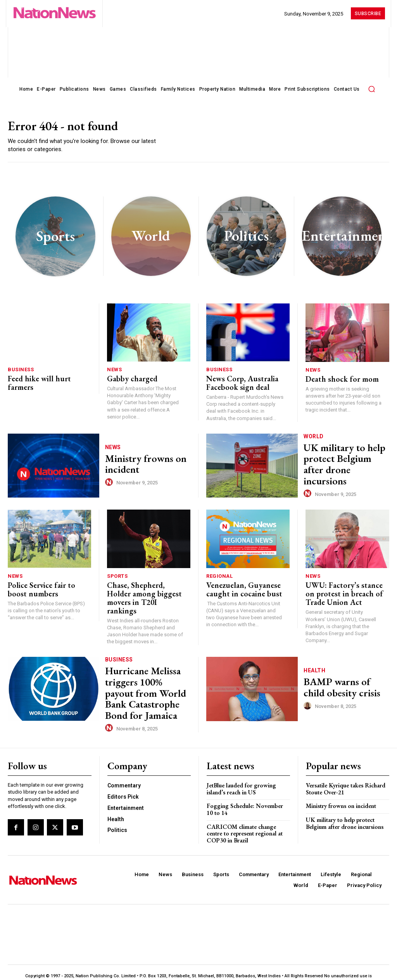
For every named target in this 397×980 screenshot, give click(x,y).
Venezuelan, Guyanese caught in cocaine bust (237, 586)
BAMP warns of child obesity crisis (339, 681)
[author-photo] (110, 479)
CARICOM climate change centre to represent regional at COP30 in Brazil (243, 813)
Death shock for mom (335, 380)
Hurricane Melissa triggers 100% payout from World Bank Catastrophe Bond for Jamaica (142, 681)
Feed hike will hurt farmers (44, 379)
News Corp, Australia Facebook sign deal (236, 383)
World (314, 444)
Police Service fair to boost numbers (45, 586)
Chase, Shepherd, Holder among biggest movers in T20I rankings (142, 590)
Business (21, 371)
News (114, 371)
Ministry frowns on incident (138, 463)
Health (314, 667)
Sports (117, 574)
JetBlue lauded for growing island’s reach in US (240, 770)
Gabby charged (128, 379)
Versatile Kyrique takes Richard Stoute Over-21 (344, 770)
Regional (219, 574)
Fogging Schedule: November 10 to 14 (247, 790)
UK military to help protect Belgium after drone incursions (340, 463)
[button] (372, 89)
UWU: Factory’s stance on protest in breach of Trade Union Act (342, 590)
